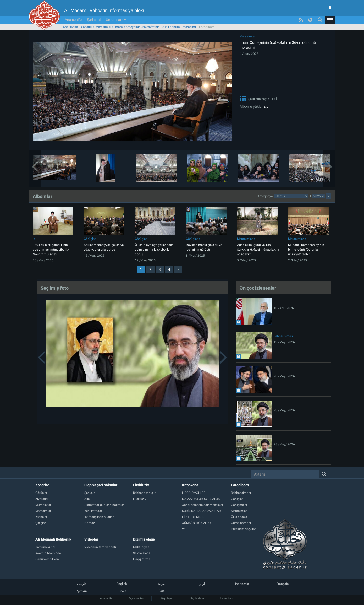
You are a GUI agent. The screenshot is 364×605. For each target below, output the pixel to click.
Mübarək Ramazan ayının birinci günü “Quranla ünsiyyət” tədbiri (306, 250)
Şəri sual (94, 20)
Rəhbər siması (284, 336)
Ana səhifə (73, 20)
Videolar (91, 539)
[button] (330, 20)
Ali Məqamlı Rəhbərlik (53, 539)
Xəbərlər (87, 27)
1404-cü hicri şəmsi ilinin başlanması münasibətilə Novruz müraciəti (51, 250)
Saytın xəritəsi (136, 598)
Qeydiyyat (167, 598)
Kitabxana (190, 485)
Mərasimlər (103, 27)
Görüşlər (90, 239)
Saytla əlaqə (197, 598)
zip (265, 106)
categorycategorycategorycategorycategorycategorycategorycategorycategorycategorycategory (291, 196)
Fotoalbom (240, 485)
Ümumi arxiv (116, 20)
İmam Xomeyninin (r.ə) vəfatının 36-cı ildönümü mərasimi (155, 27)
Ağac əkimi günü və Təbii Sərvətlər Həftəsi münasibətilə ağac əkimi (258, 250)
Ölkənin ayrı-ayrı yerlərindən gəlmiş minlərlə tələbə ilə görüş (154, 250)
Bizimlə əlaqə (144, 539)
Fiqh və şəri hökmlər (101, 485)
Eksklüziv (141, 485)
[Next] (178, 269)
